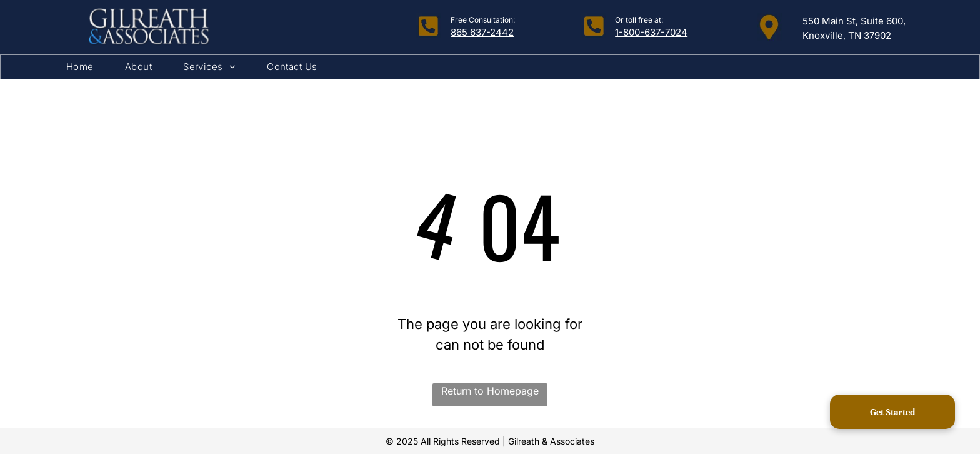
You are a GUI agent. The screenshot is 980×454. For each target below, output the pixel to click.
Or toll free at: (639, 20)
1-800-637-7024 (651, 32)
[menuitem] (80, 67)
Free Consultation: (483, 20)
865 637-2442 (482, 32)
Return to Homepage (490, 391)
